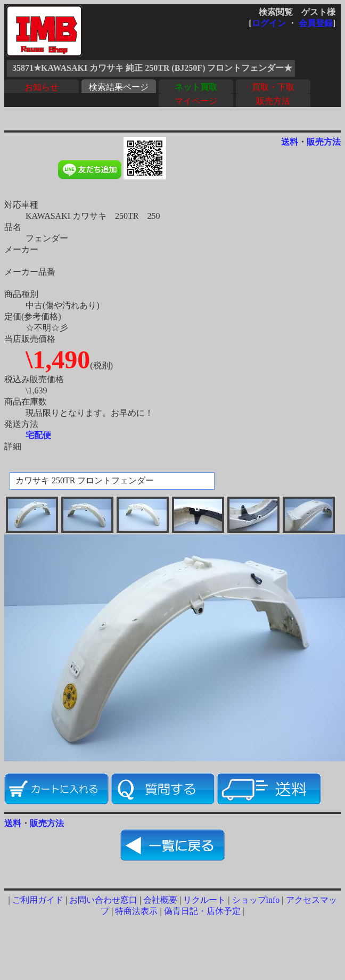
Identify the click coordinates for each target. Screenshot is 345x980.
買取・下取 (273, 87)
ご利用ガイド (38, 900)
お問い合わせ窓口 (103, 900)
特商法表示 (136, 911)
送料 (290, 142)
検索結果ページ (119, 87)
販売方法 (273, 101)
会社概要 (160, 900)
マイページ (196, 101)
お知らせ (42, 87)
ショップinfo (256, 900)
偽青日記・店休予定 (202, 911)
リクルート (204, 900)
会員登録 (316, 23)
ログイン (269, 23)
